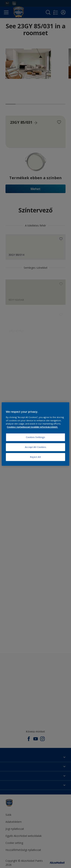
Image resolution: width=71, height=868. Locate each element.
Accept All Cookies (35, 447)
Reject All (35, 457)
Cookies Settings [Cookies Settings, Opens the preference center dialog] (35, 437)
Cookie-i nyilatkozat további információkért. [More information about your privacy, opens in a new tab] (32, 427)
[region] (35, 434)
